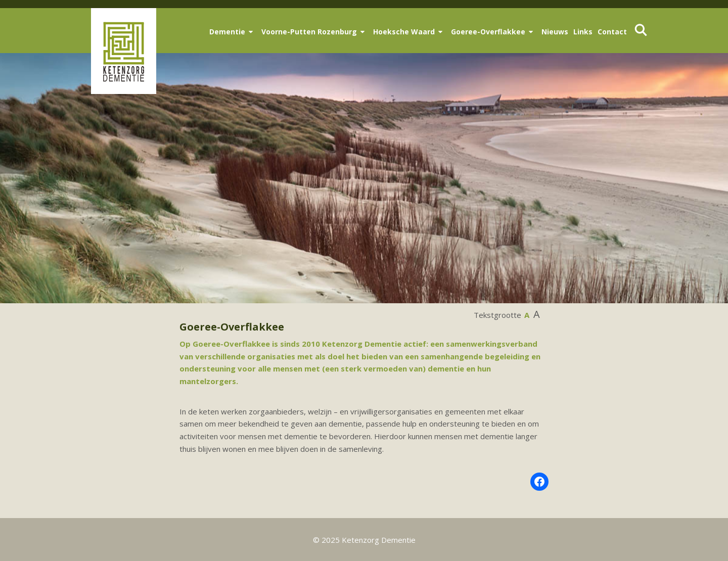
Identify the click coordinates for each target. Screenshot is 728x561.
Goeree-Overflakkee (488, 32)
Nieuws (555, 32)
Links (583, 32)
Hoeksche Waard (404, 32)
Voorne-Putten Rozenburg (309, 32)
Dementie (227, 32)
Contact (612, 32)
